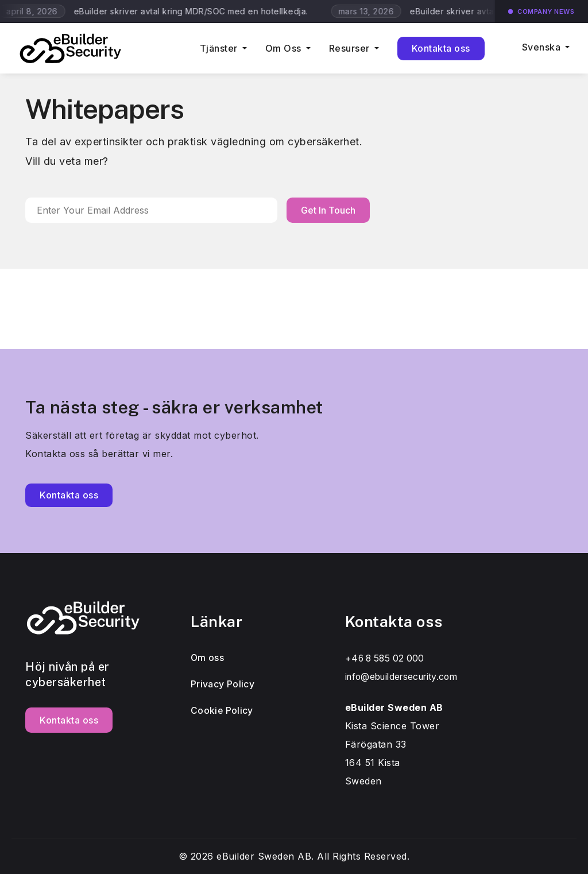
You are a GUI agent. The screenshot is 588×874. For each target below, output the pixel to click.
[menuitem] (537, 54)
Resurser (349, 48)
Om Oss (283, 48)
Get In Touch (328, 210)
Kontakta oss (441, 48)
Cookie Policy (223, 711)
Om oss (208, 658)
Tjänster (219, 48)
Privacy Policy (223, 684)
